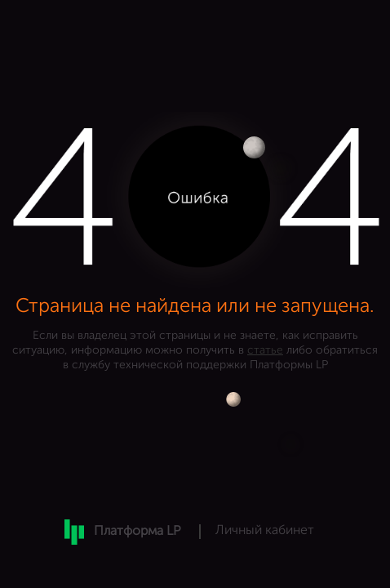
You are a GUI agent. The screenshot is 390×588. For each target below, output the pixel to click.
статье (265, 350)
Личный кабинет (265, 531)
